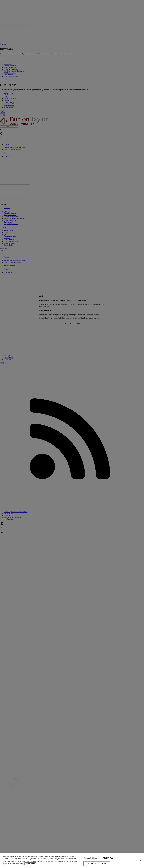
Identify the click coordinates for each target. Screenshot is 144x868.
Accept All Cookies (97, 864)
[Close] (141, 860)
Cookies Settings (90, 858)
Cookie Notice (30, 864)
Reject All (108, 858)
